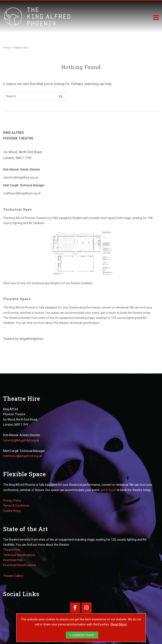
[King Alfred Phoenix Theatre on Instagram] (86, 608)
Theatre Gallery (13, 576)
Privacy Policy (12, 501)
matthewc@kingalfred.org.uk (22, 193)
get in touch (108, 313)
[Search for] (35, 96)
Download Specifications (20, 565)
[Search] (61, 96)
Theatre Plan (12, 550)
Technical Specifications (19, 555)
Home (7, 48)
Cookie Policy (12, 511)
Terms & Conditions (16, 506)
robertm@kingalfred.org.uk (21, 177)
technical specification (47, 283)
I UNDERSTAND (82, 635)
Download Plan (13, 560)
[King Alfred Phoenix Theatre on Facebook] (75, 608)
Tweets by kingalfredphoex (23, 339)
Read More (119, 624)
